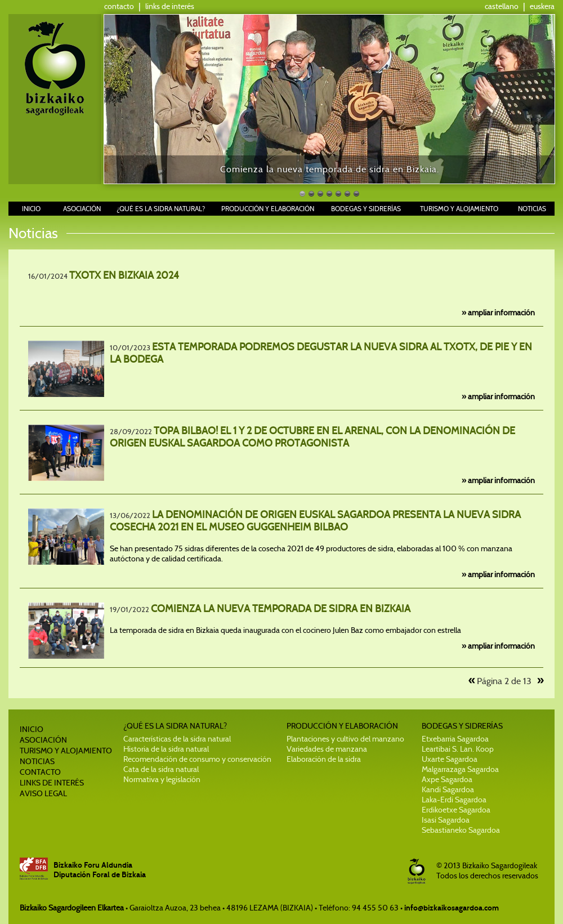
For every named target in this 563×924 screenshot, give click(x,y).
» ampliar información (498, 313)
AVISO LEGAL (43, 793)
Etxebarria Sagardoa (455, 739)
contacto (119, 6)
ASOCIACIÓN (82, 209)
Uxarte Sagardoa (450, 759)
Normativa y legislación (162, 779)
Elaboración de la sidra (324, 759)
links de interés (170, 6)
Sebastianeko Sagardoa (461, 830)
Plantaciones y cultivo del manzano (345, 739)
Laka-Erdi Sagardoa (454, 800)
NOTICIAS (532, 209)
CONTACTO (40, 772)
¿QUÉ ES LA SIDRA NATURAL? (161, 209)
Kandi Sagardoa (448, 789)
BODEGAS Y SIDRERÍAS (366, 209)
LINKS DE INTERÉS (52, 783)
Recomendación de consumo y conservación (197, 759)
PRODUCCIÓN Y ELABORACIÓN (268, 209)
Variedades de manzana (327, 749)
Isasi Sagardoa (446, 820)
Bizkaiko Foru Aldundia (93, 865)
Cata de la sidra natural (161, 769)
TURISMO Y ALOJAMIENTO (459, 209)
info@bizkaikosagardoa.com (452, 908)
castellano (502, 6)
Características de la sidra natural (177, 739)
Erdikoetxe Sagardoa (456, 810)
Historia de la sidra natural (166, 749)
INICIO (31, 209)
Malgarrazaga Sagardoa (460, 769)
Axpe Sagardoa (447, 779)
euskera (542, 6)
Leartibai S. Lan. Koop (458, 749)
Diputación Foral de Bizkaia (100, 875)
